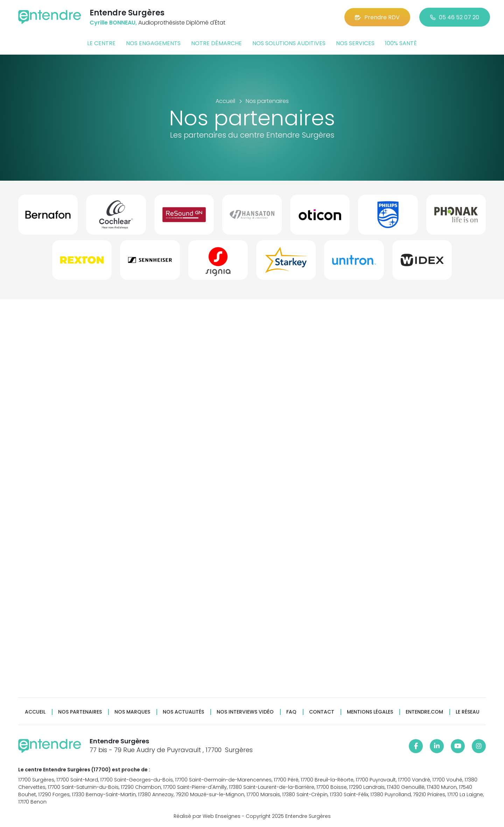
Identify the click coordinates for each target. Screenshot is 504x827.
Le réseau (468, 712)
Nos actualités (183, 712)
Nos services (355, 43)
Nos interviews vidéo (245, 712)
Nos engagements (153, 43)
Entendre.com (424, 712)
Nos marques (132, 712)
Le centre (101, 43)
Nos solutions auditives (289, 43)
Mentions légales (370, 712)
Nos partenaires (80, 712)
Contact (322, 712)
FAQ (291, 712)
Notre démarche (216, 43)
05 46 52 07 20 (455, 17)
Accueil (35, 712)
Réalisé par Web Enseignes (207, 816)
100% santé (401, 43)
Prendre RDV (377, 17)
